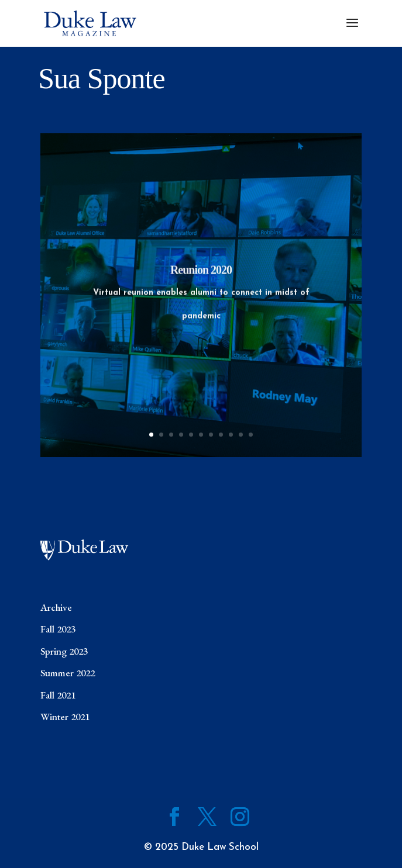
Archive (56, 607)
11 (251, 435)
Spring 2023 (64, 651)
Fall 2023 (58, 629)
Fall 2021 (58, 695)
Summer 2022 (68, 673)
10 (241, 435)
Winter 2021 (65, 717)
